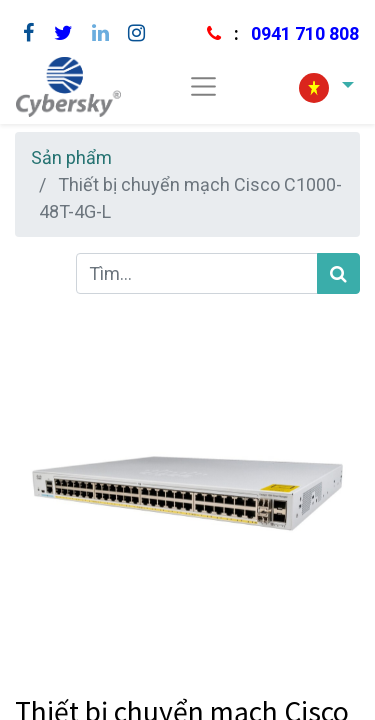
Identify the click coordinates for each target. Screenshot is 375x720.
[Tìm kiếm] (338, 273)
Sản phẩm (71, 157)
